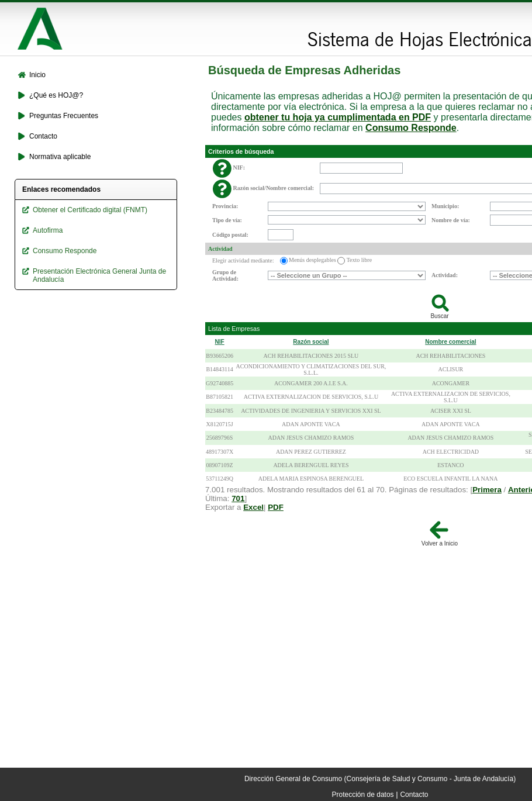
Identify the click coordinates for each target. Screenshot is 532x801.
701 (238, 498)
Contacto (414, 795)
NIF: (239, 168)
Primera (487, 490)
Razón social (311, 342)
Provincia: (225, 206)
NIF (220, 342)
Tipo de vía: (227, 220)
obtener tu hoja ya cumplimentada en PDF (338, 117)
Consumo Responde (411, 128)
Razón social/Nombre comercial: (274, 188)
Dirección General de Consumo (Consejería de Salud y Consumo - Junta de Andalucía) (380, 779)
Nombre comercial (450, 342)
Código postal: (230, 235)
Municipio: (445, 206)
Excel (253, 507)
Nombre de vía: (451, 220)
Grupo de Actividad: (225, 275)
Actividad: (445, 275)
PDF (276, 507)
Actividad (220, 249)
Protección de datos (363, 795)
